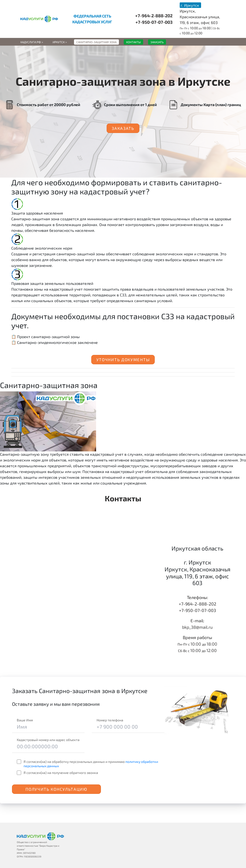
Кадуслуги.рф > (32, 42)
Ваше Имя (25, 720)
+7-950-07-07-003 (154, 22)
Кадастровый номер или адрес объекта (48, 740)
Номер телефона (110, 720)
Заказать (123, 128)
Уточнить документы (123, 359)
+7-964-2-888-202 (154, 16)
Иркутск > (60, 42)
